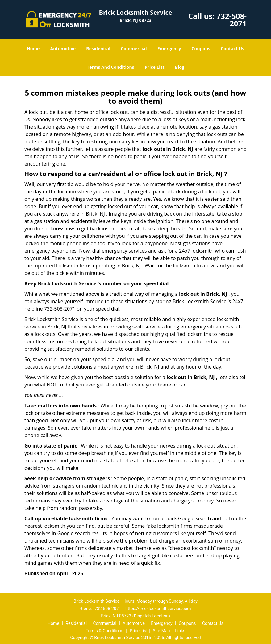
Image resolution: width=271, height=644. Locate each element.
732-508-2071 (231, 20)
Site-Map (161, 631)
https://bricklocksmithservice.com (158, 609)
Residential (98, 49)
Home (33, 49)
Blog (180, 67)
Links (180, 631)
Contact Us (232, 49)
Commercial (134, 49)
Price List (155, 67)
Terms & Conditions (105, 631)
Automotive (63, 49)
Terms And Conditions (110, 67)
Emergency (169, 49)
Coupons (201, 49)
